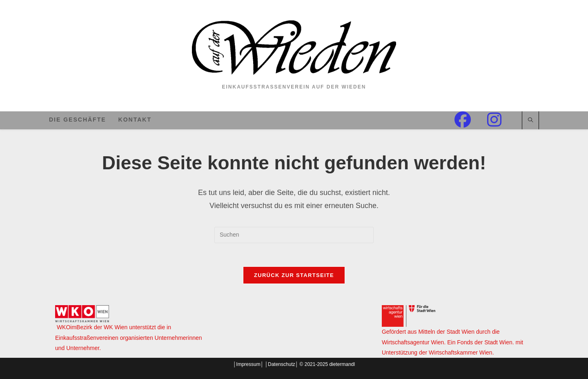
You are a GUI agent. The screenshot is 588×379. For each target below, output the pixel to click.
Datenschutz (282, 364)
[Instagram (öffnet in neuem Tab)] (502, 120)
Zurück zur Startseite (294, 276)
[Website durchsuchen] (530, 121)
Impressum (248, 364)
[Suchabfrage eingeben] (294, 235)
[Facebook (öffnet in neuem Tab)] (471, 120)
